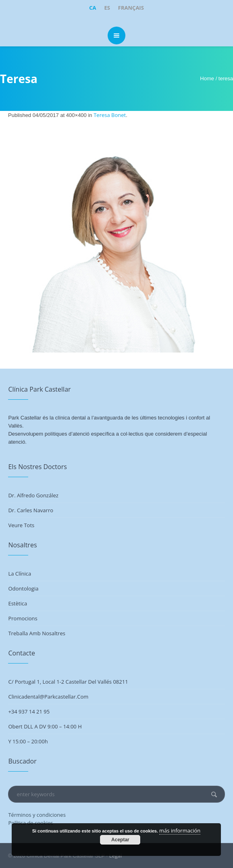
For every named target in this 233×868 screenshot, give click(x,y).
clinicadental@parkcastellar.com (48, 697)
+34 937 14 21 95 (29, 712)
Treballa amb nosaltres (36, 633)
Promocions (23, 618)
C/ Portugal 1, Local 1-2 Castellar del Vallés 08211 (68, 682)
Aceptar (120, 840)
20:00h (39, 741)
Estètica (18, 603)
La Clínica (20, 574)
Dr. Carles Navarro (31, 510)
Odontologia (23, 588)
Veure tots (21, 525)
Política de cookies (30, 823)
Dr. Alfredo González (33, 495)
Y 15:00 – (20, 741)
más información (180, 830)
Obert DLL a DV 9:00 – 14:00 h (45, 726)
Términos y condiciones (37, 815)
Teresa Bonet (110, 115)
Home (207, 78)
